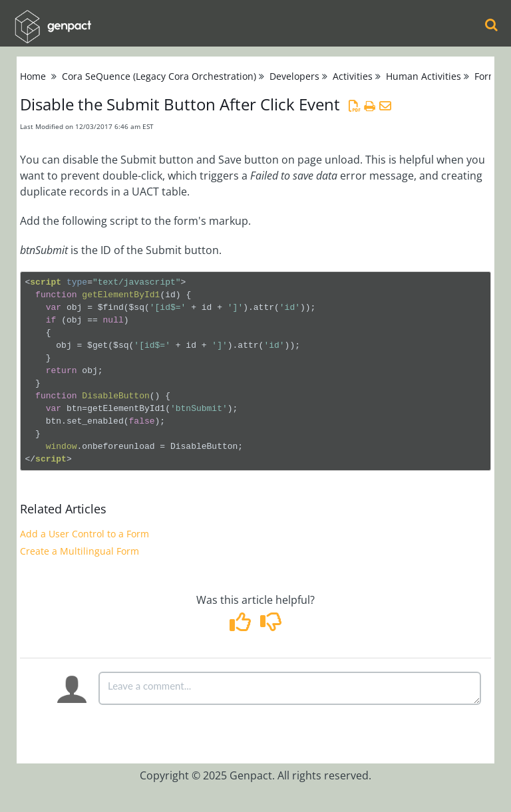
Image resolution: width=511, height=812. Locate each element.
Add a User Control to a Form (85, 534)
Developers (294, 76)
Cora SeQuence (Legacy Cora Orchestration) (159, 76)
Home (33, 76)
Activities (353, 76)
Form (486, 76)
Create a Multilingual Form (80, 551)
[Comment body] (290, 688)
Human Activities (424, 76)
